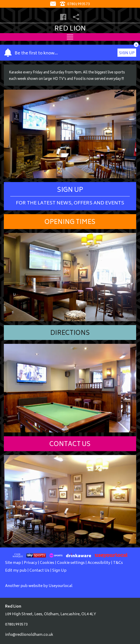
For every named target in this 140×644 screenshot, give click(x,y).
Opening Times (70, 222)
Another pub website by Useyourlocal (39, 586)
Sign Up (127, 53)
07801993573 (16, 625)
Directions (70, 333)
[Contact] (54, 4)
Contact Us (70, 445)
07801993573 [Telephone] (75, 4)
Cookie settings (71, 563)
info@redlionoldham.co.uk (29, 635)
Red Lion (70, 29)
